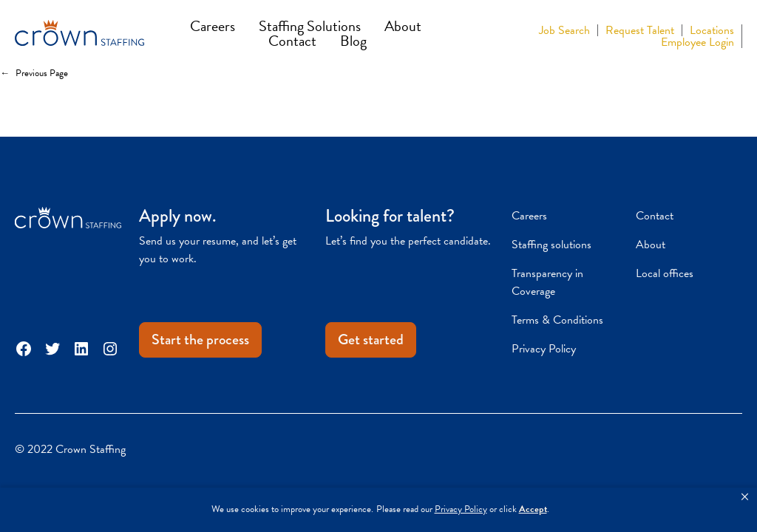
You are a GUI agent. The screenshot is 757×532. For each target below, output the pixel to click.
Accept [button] (533, 509)
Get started (371, 340)
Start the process (200, 340)
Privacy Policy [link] (461, 509)
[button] (745, 497)
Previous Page (34, 74)
